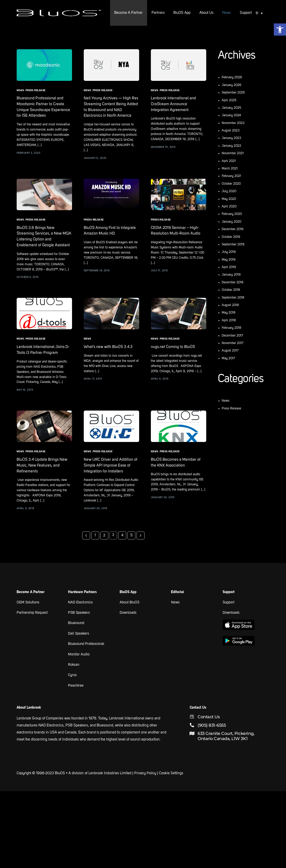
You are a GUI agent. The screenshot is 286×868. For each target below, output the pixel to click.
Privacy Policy (145, 782)
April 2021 (229, 161)
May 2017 (228, 358)
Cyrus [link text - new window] (72, 684)
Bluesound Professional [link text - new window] (86, 653)
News (20, 91)
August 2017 (230, 351)
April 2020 (229, 206)
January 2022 (231, 146)
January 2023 (231, 138)
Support (229, 612)
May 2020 (229, 199)
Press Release (36, 91)
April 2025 (229, 100)
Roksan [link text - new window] (74, 674)
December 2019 (233, 229)
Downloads (128, 622)
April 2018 (229, 320)
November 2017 (233, 343)
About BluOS (130, 612)
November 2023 (233, 123)
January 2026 (232, 85)
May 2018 (229, 313)
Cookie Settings (171, 782)
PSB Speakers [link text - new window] (79, 622)
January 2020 (231, 222)
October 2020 (231, 184)
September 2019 (233, 244)
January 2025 (231, 108)
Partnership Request (32, 622)
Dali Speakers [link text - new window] (79, 643)
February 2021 (231, 176)
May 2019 (229, 260)
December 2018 (233, 282)
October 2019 (231, 237)
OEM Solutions (28, 612)
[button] (280, 30)
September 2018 (233, 298)
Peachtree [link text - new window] (76, 695)
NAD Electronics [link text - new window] (81, 612)
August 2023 (231, 131)
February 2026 (232, 77)
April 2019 (229, 267)
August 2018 (230, 305)
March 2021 (230, 168)
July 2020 (229, 191)
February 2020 (232, 214)
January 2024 (231, 115)
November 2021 (233, 153)
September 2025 (233, 93)
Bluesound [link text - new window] (76, 633)
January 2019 (231, 275)
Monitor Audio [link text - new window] (79, 664)
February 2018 (231, 328)
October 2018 (231, 290)
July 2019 (229, 252)
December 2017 (232, 336)
